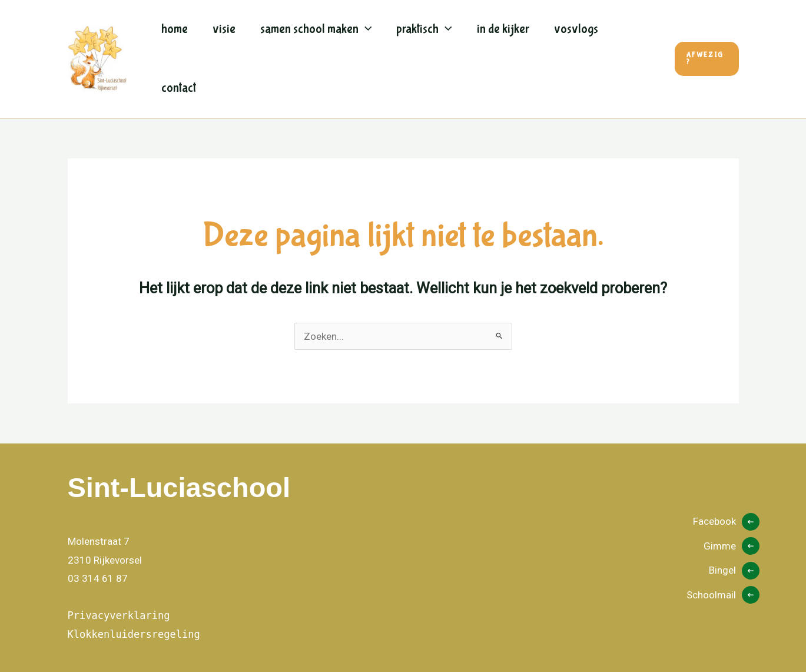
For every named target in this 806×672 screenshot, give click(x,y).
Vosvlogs (576, 29)
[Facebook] (726, 522)
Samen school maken (316, 29)
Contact (179, 88)
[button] (707, 59)
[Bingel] (734, 571)
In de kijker (503, 29)
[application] (365, 29)
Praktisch (424, 29)
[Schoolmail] (723, 595)
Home (175, 29)
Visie (224, 29)
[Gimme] (732, 547)
